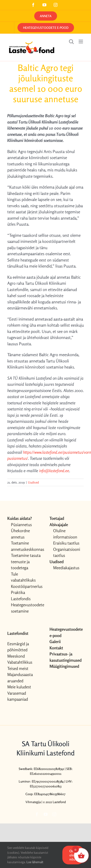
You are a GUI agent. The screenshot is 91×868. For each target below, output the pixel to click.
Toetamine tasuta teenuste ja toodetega (26, 561)
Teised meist (18, 668)
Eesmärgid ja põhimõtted (18, 647)
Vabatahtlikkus (20, 662)
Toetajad (57, 518)
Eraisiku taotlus (66, 543)
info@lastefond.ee (54, 471)
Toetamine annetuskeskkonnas (26, 546)
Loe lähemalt (35, 862)
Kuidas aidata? (20, 518)
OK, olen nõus (73, 855)
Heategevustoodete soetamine (26, 608)
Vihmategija (33, 802)
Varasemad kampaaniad (18, 696)
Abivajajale (59, 525)
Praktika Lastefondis (21, 595)
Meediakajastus (66, 568)
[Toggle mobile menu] (81, 42)
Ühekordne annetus (20, 534)
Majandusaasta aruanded (20, 678)
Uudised (33, 482)
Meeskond (16, 656)
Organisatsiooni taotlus (67, 552)
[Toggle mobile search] (71, 42)
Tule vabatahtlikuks (23, 577)
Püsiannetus (21, 525)
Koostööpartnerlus (26, 586)
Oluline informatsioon (65, 534)
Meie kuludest (19, 687)
